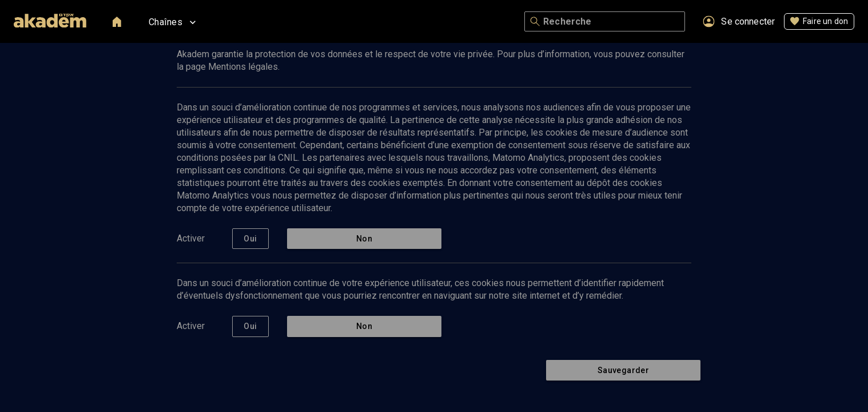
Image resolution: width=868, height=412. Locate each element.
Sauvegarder (623, 371)
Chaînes (174, 22)
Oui (250, 239)
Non (364, 239)
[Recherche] (612, 22)
